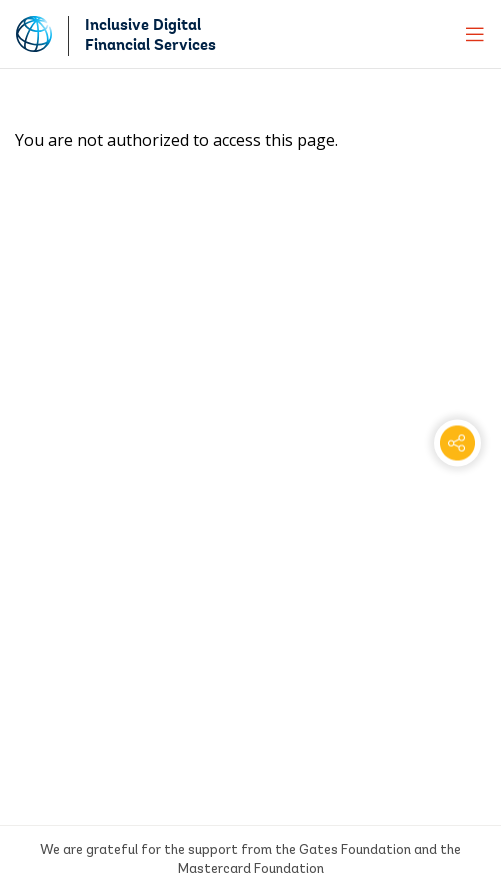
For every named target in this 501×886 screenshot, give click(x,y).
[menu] (475, 34)
